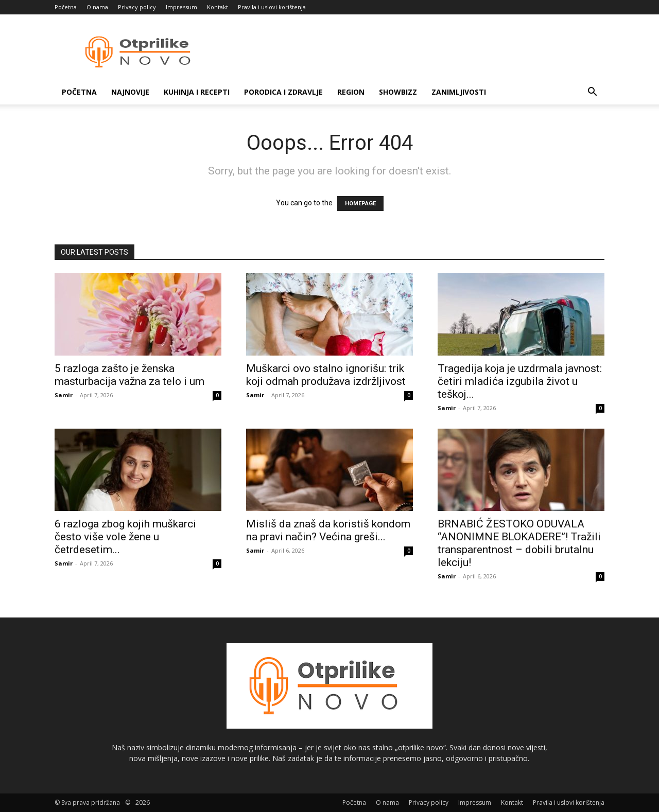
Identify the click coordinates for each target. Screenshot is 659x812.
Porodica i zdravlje (283, 92)
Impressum (181, 7)
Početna (66, 7)
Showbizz (398, 92)
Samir (64, 395)
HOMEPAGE (360, 204)
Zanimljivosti (459, 92)
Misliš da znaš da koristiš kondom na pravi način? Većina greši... (328, 530)
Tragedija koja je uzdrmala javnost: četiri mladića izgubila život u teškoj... (520, 381)
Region (351, 92)
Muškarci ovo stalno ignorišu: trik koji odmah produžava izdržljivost (326, 375)
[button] (592, 93)
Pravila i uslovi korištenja (272, 7)
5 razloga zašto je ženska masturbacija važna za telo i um (129, 375)
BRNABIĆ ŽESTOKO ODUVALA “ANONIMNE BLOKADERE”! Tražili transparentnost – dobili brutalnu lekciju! (519, 543)
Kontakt (218, 7)
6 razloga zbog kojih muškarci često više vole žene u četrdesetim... (125, 537)
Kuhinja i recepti (197, 92)
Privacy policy (137, 7)
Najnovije (130, 92)
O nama (97, 7)
